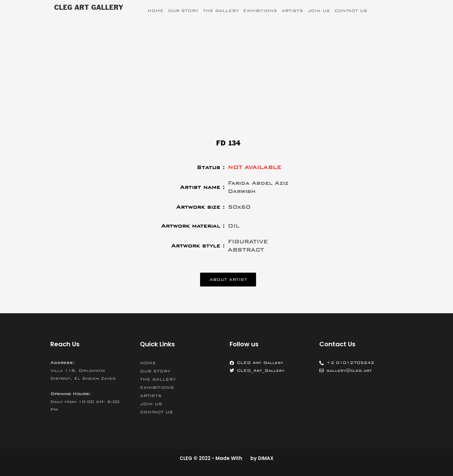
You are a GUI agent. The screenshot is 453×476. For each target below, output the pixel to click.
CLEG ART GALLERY (89, 8)
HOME (156, 11)
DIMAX (266, 458)
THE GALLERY (221, 11)
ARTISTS (292, 11)
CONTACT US (351, 11)
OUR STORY (183, 11)
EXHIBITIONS (260, 11)
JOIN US (319, 11)
